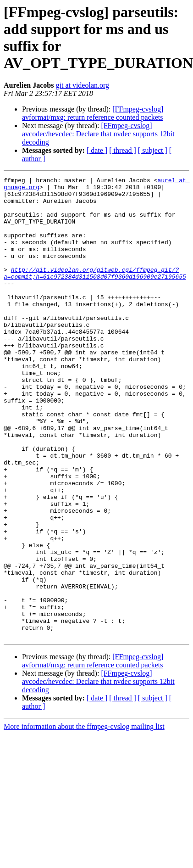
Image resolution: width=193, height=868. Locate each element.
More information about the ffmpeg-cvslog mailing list (84, 819)
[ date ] (97, 150)
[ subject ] (153, 150)
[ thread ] (123, 150)
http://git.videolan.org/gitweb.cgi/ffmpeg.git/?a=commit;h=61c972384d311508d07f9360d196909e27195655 (95, 293)
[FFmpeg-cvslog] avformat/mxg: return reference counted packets (93, 113)
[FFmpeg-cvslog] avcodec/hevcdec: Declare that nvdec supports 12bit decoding (98, 134)
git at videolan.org (82, 85)
